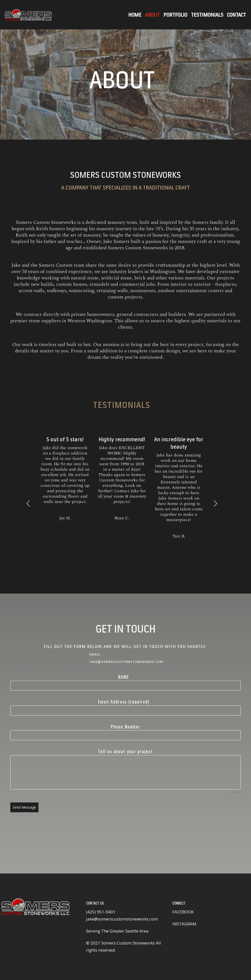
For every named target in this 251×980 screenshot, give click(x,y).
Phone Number (125, 727)
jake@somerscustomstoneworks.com (122, 919)
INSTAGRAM (184, 924)
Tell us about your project (125, 751)
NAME (125, 677)
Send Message (24, 807)
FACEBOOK (183, 912)
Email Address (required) (126, 702)
